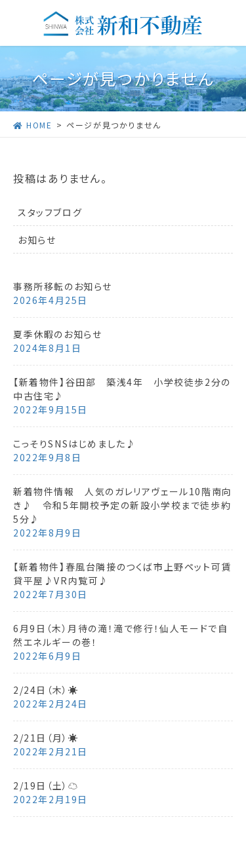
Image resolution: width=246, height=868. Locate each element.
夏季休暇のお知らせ (57, 334)
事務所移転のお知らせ (63, 286)
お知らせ (37, 240)
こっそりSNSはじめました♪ (74, 443)
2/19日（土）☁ (46, 785)
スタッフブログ (50, 212)
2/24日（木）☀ (46, 690)
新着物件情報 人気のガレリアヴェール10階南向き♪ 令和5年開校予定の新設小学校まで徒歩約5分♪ (123, 505)
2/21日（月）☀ (46, 738)
